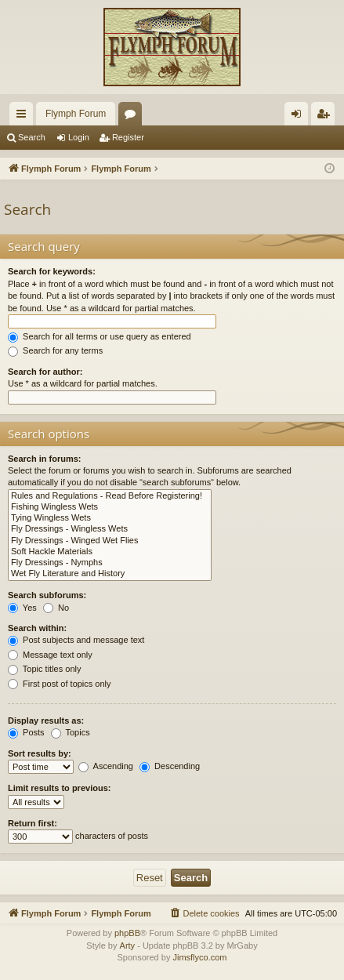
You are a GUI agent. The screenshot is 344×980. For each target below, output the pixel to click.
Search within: (37, 628)
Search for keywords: (52, 271)
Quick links (24, 117)
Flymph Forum (76, 114)
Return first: (33, 823)
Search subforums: (47, 595)
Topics (71, 732)
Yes (22, 608)
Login (79, 137)
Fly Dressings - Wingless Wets (110, 529)
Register (128, 137)
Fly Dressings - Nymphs (110, 563)
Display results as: (46, 720)
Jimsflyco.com (199, 957)
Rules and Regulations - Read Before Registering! (110, 496)
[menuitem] (204, 913)
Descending (170, 766)
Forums (133, 117)
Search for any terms (55, 350)
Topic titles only (44, 669)
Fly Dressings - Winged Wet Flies (110, 541)
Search (32, 137)
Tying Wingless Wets (110, 518)
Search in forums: (45, 459)
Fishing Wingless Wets (110, 507)
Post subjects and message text (76, 640)
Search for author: (45, 372)
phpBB (127, 933)
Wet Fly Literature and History (110, 574)
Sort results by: (40, 753)
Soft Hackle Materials (110, 552)
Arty (128, 946)
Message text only (50, 655)
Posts (26, 732)
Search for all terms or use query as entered (100, 336)
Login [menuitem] (300, 117)
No (56, 608)
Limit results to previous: (59, 788)
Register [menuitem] (326, 117)
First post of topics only (60, 684)
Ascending (106, 766)
